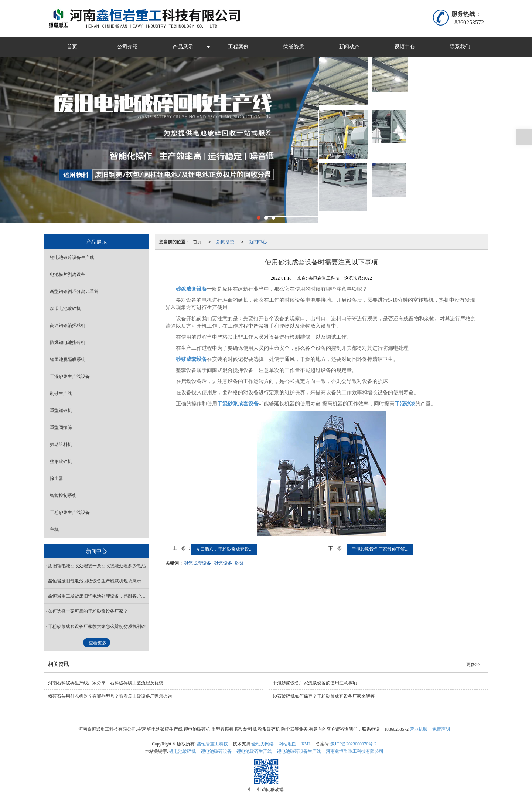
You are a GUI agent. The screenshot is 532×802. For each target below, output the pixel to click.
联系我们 (460, 47)
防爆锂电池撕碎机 (68, 342)
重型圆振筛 (61, 427)
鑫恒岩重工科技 (212, 744)
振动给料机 (61, 444)
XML (306, 744)
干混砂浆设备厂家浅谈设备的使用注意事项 (315, 683)
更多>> (473, 664)
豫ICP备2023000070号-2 (353, 744)
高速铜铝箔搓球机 (68, 325)
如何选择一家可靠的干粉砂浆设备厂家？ (88, 611)
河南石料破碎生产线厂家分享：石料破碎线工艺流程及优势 (106, 683)
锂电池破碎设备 (216, 751)
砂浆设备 (223, 563)
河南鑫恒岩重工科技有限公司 (355, 751)
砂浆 (239, 563)
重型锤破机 (61, 410)
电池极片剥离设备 (68, 274)
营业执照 (419, 729)
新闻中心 (258, 242)
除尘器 (57, 478)
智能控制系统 (63, 495)
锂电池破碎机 (183, 751)
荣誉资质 (294, 47)
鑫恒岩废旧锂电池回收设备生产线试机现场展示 (95, 581)
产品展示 (183, 47)
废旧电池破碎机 (65, 308)
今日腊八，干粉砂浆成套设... (224, 549)
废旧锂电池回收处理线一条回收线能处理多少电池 (97, 566)
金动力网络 (263, 744)
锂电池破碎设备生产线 (72, 257)
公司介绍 (127, 47)
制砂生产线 (61, 393)
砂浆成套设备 (198, 563)
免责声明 (441, 729)
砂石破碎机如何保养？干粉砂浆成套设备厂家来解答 (324, 696)
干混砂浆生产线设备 (70, 376)
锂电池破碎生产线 (254, 751)
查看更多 (98, 643)
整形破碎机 (61, 461)
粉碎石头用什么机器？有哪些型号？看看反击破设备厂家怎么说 (110, 696)
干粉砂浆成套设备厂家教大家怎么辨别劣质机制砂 (97, 626)
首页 (72, 47)
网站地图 (287, 744)
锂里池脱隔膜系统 (68, 359)
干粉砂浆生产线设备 (70, 512)
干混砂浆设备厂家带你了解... (380, 549)
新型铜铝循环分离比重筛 (74, 291)
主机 (54, 529)
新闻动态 (349, 47)
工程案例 (238, 47)
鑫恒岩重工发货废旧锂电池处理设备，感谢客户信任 (98, 596)
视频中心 (405, 47)
